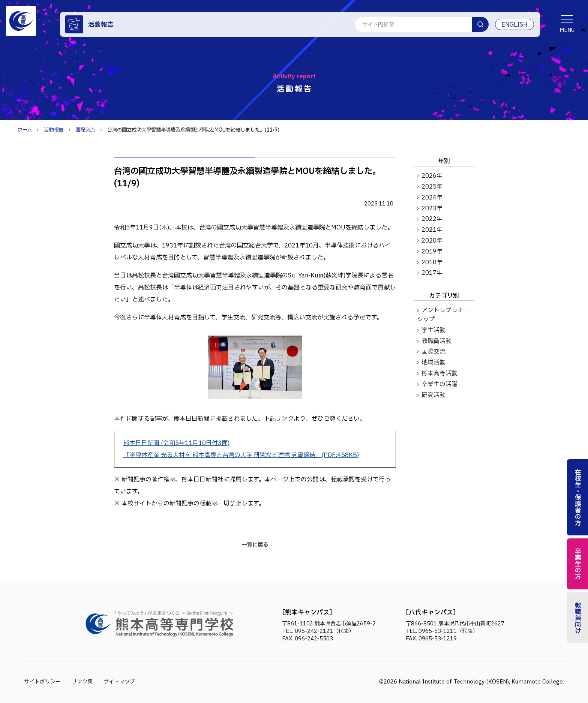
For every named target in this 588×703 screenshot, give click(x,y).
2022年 (432, 219)
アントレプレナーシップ (443, 315)
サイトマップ (119, 682)
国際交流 (433, 352)
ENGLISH (514, 25)
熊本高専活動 (439, 373)
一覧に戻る (255, 545)
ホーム (25, 130)
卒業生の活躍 (439, 384)
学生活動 (433, 330)
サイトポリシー (42, 682)
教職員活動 (436, 341)
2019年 (432, 252)
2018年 (432, 262)
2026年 (432, 176)
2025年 (432, 187)
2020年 (432, 241)
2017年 (432, 273)
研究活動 (433, 395)
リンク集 (82, 682)
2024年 (432, 198)
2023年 (432, 208)
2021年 (432, 230)
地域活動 (433, 363)
